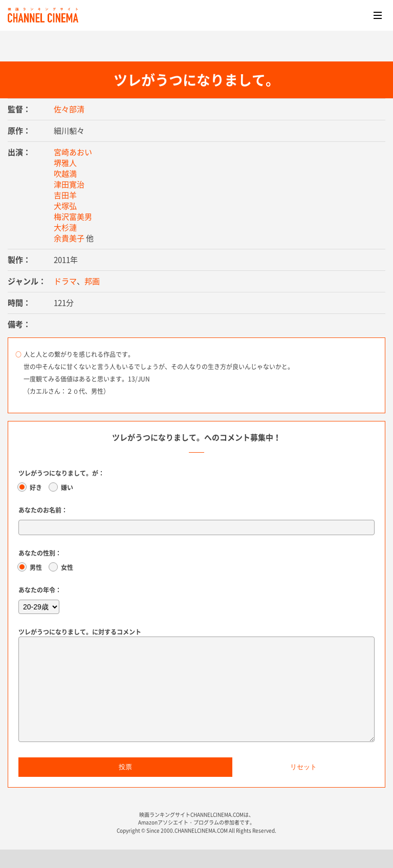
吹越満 (65, 174)
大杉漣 (65, 227)
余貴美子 (69, 238)
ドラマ (65, 281)
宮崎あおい (73, 152)
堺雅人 (65, 163)
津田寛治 (69, 184)
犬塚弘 (65, 206)
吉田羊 (65, 195)
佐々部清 (69, 109)
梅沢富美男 (73, 217)
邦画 (92, 281)
